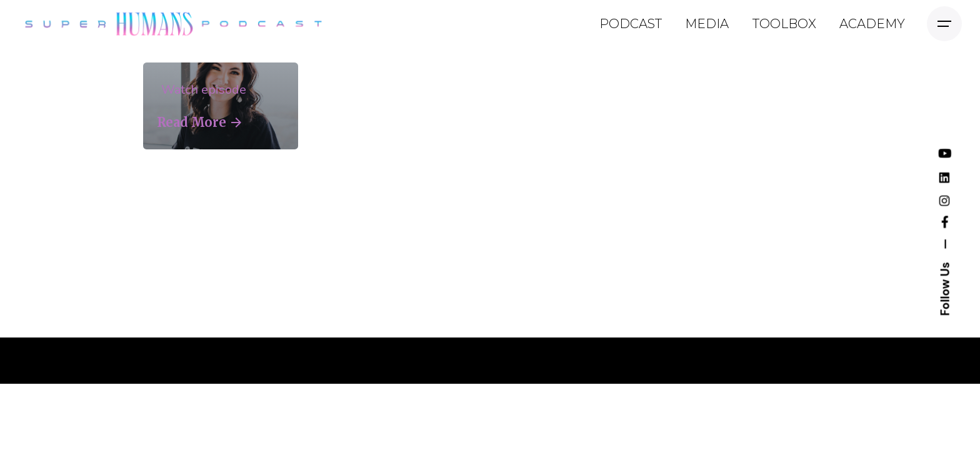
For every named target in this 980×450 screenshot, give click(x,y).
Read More (199, 122)
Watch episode (202, 90)
